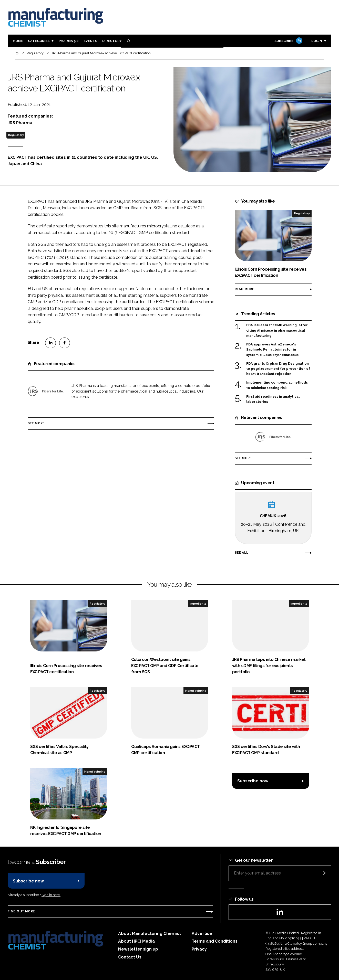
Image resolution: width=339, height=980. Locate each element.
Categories (39, 41)
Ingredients (198, 604)
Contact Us (130, 957)
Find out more (21, 911)
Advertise (202, 934)
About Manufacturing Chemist (150, 934)
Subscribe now (253, 781)
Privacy (199, 949)
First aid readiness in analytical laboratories (273, 399)
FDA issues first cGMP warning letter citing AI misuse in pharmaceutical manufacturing (277, 330)
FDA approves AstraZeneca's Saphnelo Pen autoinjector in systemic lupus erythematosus (272, 350)
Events (90, 41)
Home (18, 41)
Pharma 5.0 (69, 41)
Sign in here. (51, 895)
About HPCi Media (136, 941)
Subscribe (288, 41)
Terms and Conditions (215, 941)
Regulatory (16, 135)
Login (317, 41)
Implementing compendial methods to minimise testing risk (277, 385)
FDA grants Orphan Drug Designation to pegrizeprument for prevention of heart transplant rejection (278, 369)
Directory (112, 41)
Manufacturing (196, 691)
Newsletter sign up (138, 949)
